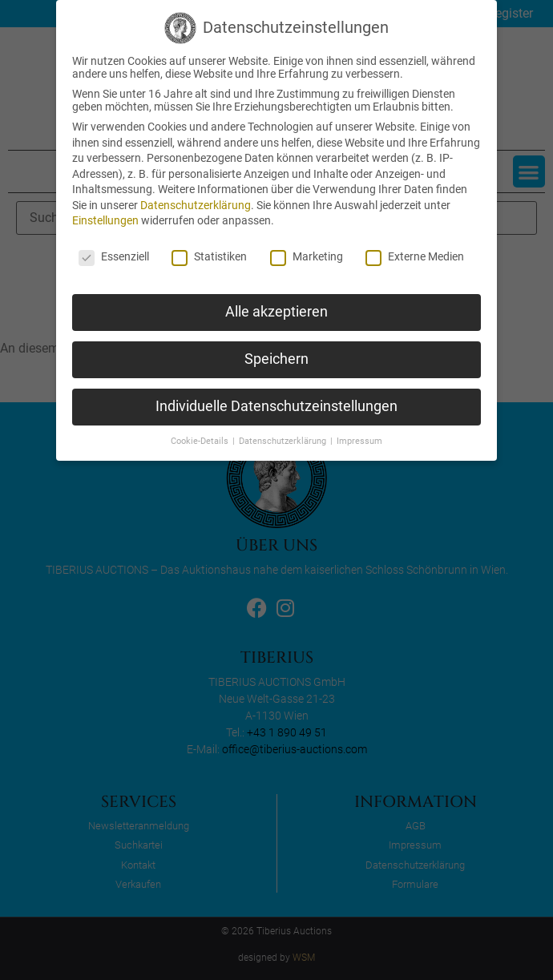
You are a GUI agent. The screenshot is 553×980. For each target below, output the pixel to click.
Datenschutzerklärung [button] (284, 441)
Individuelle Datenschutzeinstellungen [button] (276, 406)
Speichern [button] (276, 359)
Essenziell (114, 256)
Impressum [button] (359, 441)
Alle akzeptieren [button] (276, 312)
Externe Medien (415, 256)
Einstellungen (105, 220)
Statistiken (209, 256)
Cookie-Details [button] (201, 441)
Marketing (307, 256)
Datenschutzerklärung (196, 205)
